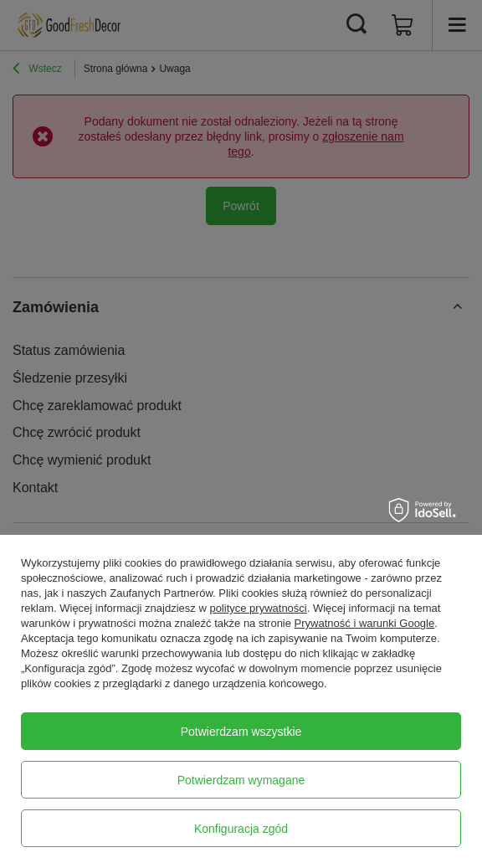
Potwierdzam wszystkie (241, 732)
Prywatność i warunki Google (365, 623)
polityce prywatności (258, 608)
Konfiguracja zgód (241, 829)
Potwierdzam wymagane (241, 780)
